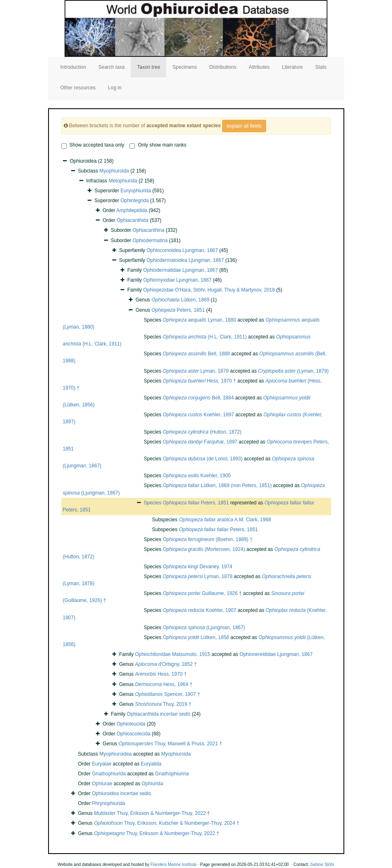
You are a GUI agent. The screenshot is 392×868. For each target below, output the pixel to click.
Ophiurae (102, 784)
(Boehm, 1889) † (208, 539)
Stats (321, 67)
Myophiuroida (114, 171)
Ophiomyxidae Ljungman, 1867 (177, 280)
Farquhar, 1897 (200, 442)
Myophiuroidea (116, 754)
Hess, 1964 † (164, 684)
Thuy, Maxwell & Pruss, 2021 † (170, 744)
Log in (115, 88)
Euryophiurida (136, 191)
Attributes (259, 67)
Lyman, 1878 (198, 576)
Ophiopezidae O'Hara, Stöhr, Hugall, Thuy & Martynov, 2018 (209, 290)
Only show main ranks (158, 145)
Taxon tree (148, 67)
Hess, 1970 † (199, 381)
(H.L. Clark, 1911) (205, 337)
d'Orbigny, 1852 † (166, 664)
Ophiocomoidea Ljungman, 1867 (182, 250)
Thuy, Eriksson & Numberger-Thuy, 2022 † (152, 813)
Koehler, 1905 (197, 476)
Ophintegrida (135, 201)
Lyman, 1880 (199, 320)
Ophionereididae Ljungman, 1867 (276, 654)
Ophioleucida (131, 724)
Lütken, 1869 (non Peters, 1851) (217, 485)
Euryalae (102, 764)
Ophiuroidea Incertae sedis (122, 793)
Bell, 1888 (196, 354)
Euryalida (151, 764)
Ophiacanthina (148, 230)
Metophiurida (123, 181)
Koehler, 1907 (200, 610)
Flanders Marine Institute (174, 864)
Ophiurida (152, 784)
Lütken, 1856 (196, 637)
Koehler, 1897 (198, 415)
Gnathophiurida (109, 774)
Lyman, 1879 (196, 371)
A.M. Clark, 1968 (225, 520)
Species (153, 503)
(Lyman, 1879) (293, 371)
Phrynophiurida (109, 803)
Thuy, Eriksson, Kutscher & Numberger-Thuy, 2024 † (167, 823)
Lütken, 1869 (180, 300)
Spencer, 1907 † (167, 694)
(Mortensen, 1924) (204, 549)
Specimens (184, 67)
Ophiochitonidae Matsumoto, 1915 (173, 654)
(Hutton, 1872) (202, 432)
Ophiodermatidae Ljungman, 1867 (180, 270)
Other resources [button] (78, 88)
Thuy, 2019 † (163, 704)
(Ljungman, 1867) (204, 628)
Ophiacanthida (133, 220)
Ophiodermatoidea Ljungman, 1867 (185, 260)
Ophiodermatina (150, 240)
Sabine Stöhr (322, 864)
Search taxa (111, 67)
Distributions (223, 67)
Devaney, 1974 (198, 567)
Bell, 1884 (198, 398)
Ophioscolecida (134, 734)
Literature (292, 67)
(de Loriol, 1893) (203, 459)
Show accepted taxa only (93, 145)
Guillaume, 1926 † (202, 593)
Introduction (73, 67)
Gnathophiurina (172, 774)
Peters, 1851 (178, 310)
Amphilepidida (132, 210)
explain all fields (244, 126)
